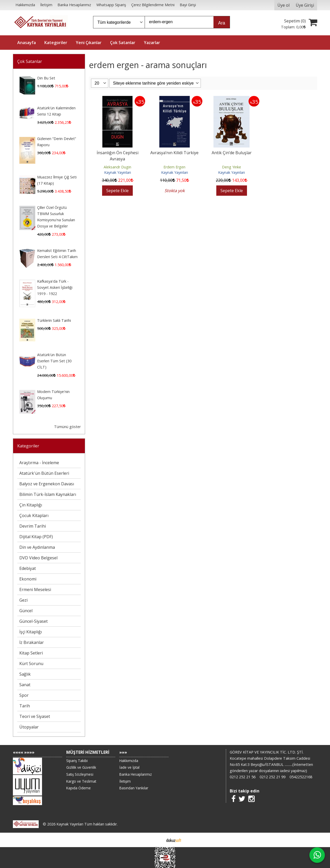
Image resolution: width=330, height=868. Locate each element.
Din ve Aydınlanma (37, 547)
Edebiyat (28, 568)
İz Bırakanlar (32, 642)
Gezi (23, 600)
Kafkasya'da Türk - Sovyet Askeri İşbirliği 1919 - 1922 (55, 287)
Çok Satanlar (30, 61)
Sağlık (25, 674)
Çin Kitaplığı (31, 505)
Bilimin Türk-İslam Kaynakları (48, 494)
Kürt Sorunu (31, 664)
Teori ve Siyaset (35, 716)
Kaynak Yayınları (118, 172)
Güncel (26, 611)
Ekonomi (28, 579)
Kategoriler (28, 446)
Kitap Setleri (31, 653)
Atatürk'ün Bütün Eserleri (44, 473)
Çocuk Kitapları (34, 515)
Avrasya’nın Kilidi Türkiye (174, 153)
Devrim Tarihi (33, 526)
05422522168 (301, 777)
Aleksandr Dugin (117, 167)
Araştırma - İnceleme (39, 463)
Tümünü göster (67, 427)
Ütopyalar (29, 727)
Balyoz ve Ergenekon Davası (47, 484)
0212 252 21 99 (273, 777)
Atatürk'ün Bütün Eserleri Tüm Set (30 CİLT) (54, 361)
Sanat (25, 685)
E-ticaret (157, 840)
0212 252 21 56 (243, 777)
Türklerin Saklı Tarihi (54, 320)
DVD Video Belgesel (38, 558)
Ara (222, 23)
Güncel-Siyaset (34, 621)
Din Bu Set (46, 78)
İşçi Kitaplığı (31, 632)
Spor (24, 695)
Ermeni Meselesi (35, 589)
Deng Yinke (232, 167)
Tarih (25, 706)
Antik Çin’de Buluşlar (232, 153)
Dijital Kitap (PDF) (36, 537)
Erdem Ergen (174, 167)
